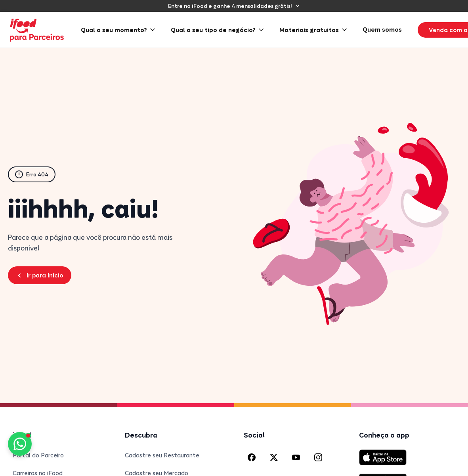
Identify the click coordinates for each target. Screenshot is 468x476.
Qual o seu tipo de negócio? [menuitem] (217, 30)
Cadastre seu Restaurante (162, 455)
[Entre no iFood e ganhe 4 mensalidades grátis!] (234, 6)
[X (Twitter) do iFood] (274, 457)
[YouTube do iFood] (296, 457)
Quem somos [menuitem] (382, 29)
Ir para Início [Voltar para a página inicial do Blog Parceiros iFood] (40, 275)
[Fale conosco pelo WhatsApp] (20, 444)
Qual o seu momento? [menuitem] (118, 30)
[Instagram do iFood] (318, 457)
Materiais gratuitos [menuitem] (313, 30)
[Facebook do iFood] (252, 457)
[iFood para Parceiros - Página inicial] (37, 30)
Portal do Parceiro (38, 455)
